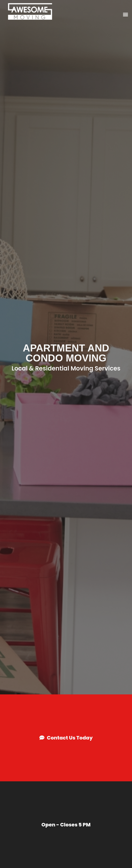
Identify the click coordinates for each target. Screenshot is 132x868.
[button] (125, 14)
